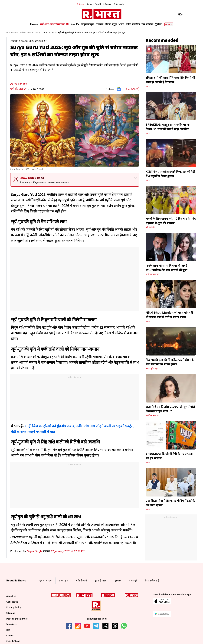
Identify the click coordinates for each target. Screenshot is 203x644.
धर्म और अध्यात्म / (27, 32)
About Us (11, 596)
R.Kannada (119, 4)
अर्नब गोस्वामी (81, 581)
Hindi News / (13, 32)
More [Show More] (169, 24)
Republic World (94, 4)
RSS (8, 630)
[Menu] (179, 14)
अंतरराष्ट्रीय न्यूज (152, 368)
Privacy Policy (14, 607)
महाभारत (117, 581)
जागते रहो (133, 581)
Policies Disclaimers (17, 619)
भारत (148, 86)
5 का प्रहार (64, 581)
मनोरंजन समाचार (153, 274)
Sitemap (11, 613)
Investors (11, 624)
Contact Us (12, 602)
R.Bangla (107, 4)
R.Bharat (81, 4)
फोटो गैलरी (150, 227)
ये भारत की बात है (152, 581)
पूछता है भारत (100, 581)
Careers (10, 636)
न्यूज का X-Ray (45, 581)
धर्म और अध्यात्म (18, 89)
